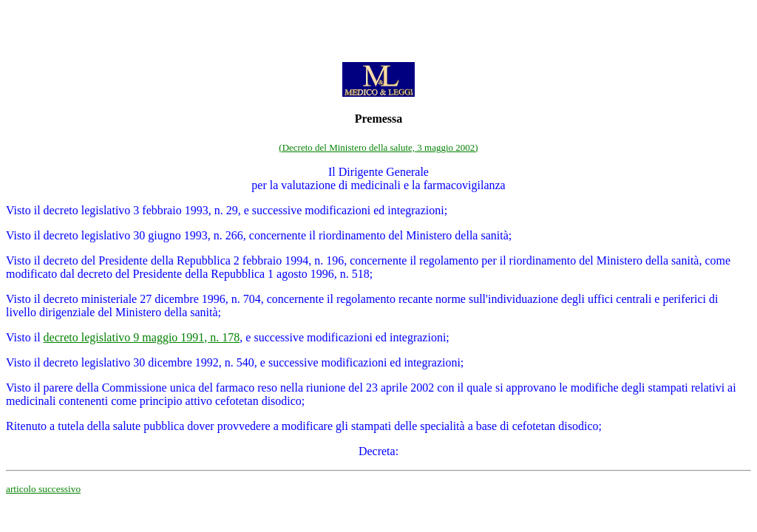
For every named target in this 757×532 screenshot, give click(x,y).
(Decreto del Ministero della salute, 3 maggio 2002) (378, 147)
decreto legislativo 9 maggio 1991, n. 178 (142, 337)
